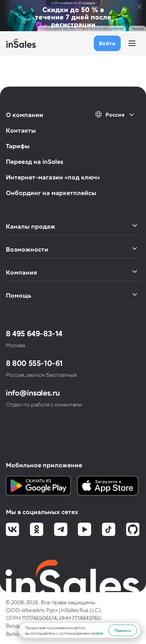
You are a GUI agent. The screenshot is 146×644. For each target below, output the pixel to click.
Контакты (21, 130)
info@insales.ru (33, 392)
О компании (25, 114)
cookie (97, 633)
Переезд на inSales (34, 161)
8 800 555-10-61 (34, 363)
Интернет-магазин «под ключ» (53, 177)
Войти (107, 43)
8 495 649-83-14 (34, 333)
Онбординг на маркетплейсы (51, 192)
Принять (123, 630)
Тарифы (18, 146)
